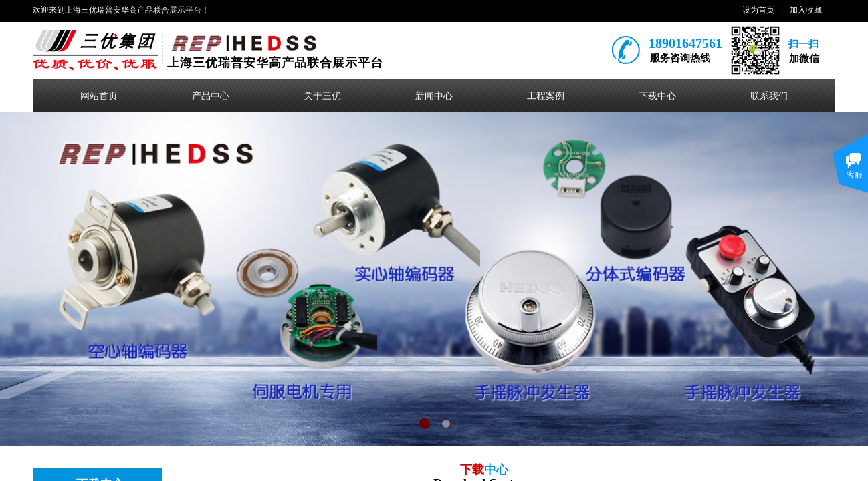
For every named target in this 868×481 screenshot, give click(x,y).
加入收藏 (806, 10)
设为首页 (758, 10)
